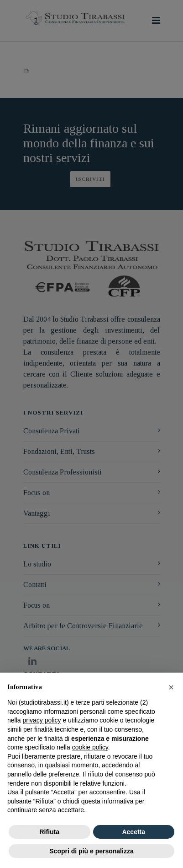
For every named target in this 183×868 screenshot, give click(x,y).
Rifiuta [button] (49, 832)
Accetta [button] (133, 832)
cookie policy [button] (90, 747)
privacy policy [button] (42, 720)
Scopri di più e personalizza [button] (91, 851)
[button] (171, 687)
